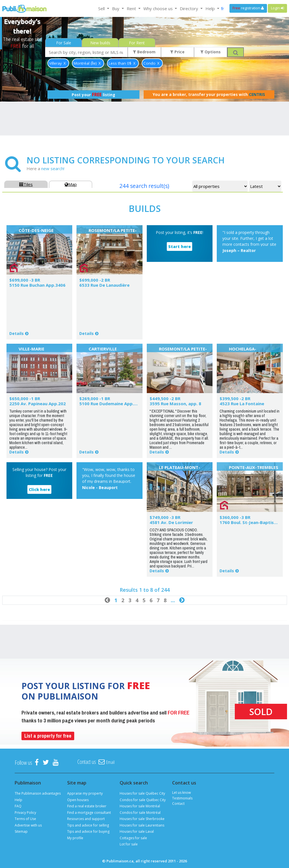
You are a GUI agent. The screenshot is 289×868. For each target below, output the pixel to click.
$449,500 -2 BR (165, 398)
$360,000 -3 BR (235, 517)
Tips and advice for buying (88, 831)
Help (18, 800)
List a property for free (48, 736)
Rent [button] (132, 8)
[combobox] (87, 52)
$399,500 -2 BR (235, 398)
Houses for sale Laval (137, 831)
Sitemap (21, 831)
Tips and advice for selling (88, 825)
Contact (178, 804)
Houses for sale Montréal (140, 806)
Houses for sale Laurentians (142, 825)
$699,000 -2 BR (95, 280)
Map (71, 184)
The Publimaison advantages (38, 793)
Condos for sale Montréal (140, 813)
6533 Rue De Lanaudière (104, 285)
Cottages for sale (133, 838)
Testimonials (182, 798)
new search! (53, 168)
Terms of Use (25, 819)
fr (223, 8)
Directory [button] (190, 8)
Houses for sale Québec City (142, 793)
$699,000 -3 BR (25, 280)
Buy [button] (116, 8)
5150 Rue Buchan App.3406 (37, 285)
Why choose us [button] (159, 8)
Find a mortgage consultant (89, 813)
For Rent (137, 43)
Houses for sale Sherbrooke (142, 819)
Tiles (26, 184)
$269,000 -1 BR (95, 398)
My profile (75, 838)
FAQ (18, 806)
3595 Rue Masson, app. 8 (175, 404)
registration (248, 8)
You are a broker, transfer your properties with (209, 95)
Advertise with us (28, 825)
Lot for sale (129, 844)
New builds (100, 43)
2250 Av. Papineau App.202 (38, 404)
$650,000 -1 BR (25, 398)
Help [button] (211, 8)
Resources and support (86, 819)
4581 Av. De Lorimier (171, 522)
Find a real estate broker (87, 806)
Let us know (181, 793)
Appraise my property (85, 793)
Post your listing (93, 95)
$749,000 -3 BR (165, 517)
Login (277, 8)
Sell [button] (102, 8)
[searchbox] (87, 52)
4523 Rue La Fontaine (242, 404)
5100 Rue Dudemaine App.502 (110, 404)
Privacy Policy (25, 813)
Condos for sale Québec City (143, 800)
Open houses (78, 800)
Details (17, 333)
